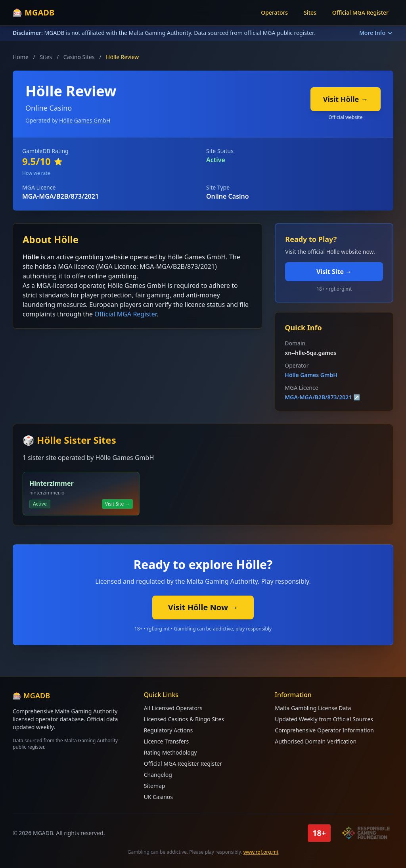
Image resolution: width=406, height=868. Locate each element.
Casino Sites (79, 57)
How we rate (36, 173)
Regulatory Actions (169, 730)
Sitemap (155, 786)
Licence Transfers (166, 741)
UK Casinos (158, 797)
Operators (274, 12)
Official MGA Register (360, 12)
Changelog (158, 775)
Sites (310, 12)
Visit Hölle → (346, 99)
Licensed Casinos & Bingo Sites (184, 719)
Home (21, 57)
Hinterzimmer (52, 483)
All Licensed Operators (173, 708)
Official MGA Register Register (183, 764)
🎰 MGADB (34, 12)
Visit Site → (334, 272)
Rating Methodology (170, 752)
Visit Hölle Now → (203, 607)
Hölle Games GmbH (85, 120)
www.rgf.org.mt (261, 852)
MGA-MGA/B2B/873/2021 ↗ (322, 397)
